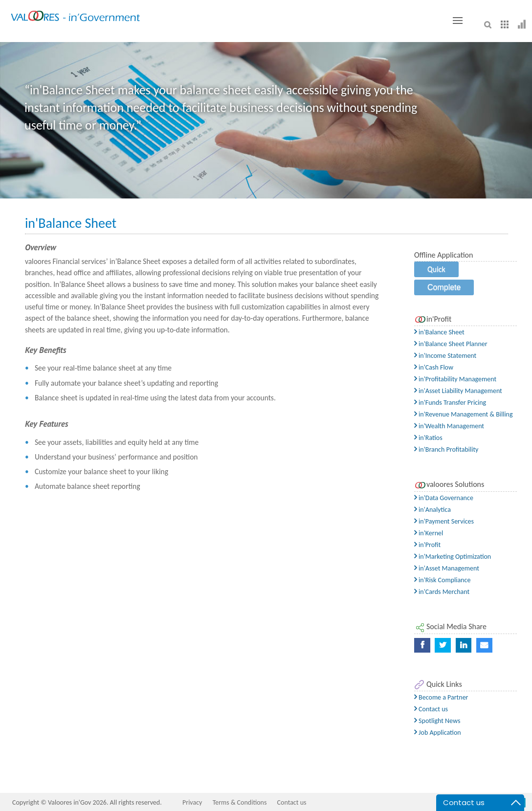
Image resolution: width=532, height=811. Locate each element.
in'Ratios (428, 438)
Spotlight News (437, 721)
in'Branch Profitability (446, 449)
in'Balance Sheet (439, 332)
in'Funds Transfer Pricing (450, 403)
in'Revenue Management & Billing (464, 414)
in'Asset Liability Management (458, 391)
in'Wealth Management (449, 426)
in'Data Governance (444, 498)
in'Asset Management (447, 568)
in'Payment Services (444, 521)
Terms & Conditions (240, 802)
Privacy (192, 802)
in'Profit (427, 545)
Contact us (431, 709)
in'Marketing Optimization (453, 557)
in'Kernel (429, 533)
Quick (436, 269)
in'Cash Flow (434, 367)
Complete (444, 287)
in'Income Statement (445, 356)
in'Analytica (432, 510)
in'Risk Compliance (442, 580)
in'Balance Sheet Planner (451, 344)
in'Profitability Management (455, 379)
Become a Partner (441, 697)
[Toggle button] (458, 21)
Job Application (438, 733)
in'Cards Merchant (442, 592)
